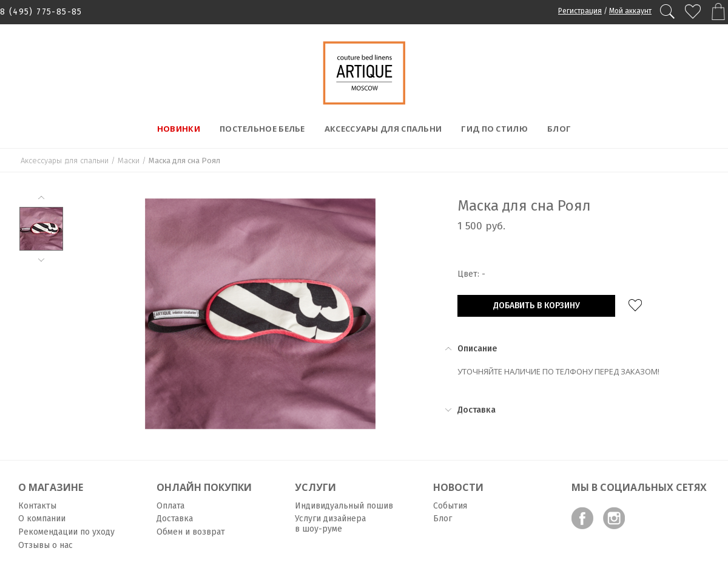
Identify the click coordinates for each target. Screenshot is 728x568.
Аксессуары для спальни (383, 129)
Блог (559, 129)
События (450, 506)
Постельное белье (262, 129)
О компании (42, 519)
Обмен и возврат (191, 532)
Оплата (170, 506)
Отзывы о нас (45, 545)
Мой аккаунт (630, 11)
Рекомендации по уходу (66, 532)
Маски (129, 161)
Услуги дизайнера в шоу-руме (330, 524)
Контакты (37, 506)
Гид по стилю (494, 129)
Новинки (179, 129)
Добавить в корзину (537, 306)
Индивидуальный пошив (344, 506)
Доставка (175, 519)
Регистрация (580, 11)
